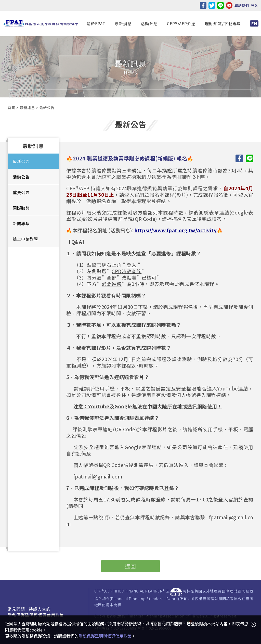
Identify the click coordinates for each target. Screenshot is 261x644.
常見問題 (16, 609)
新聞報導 (21, 223)
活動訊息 (149, 23)
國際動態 (21, 208)
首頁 (11, 108)
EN (254, 23)
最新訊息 (27, 108)
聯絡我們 (242, 5)
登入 (254, 5)
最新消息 (123, 23)
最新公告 (21, 161)
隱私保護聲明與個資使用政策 (36, 615)
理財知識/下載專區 (223, 23)
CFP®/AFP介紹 (181, 23)
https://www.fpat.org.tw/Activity (176, 230)
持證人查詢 (40, 609)
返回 (130, 566)
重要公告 (21, 192)
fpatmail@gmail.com (98, 476)
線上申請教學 (25, 239)
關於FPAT (96, 23)
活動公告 (21, 177)
